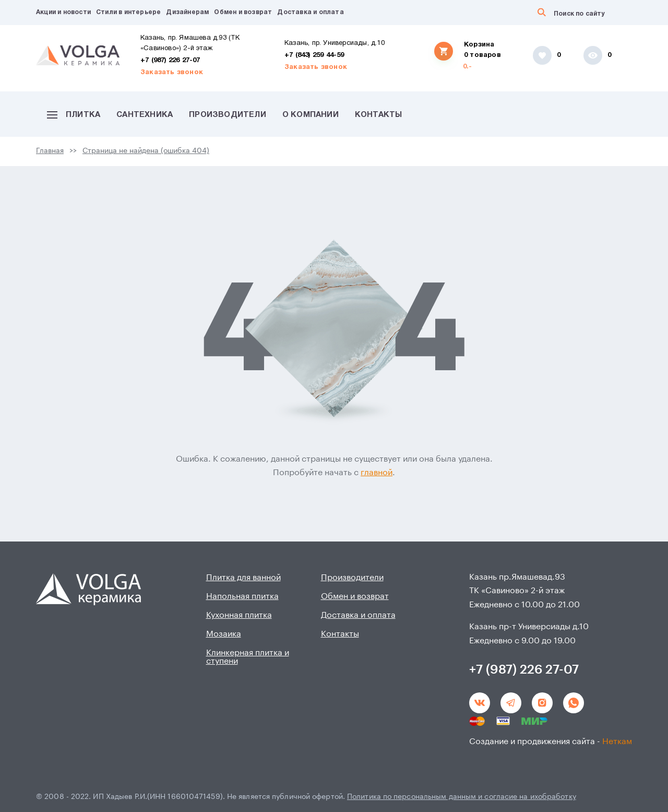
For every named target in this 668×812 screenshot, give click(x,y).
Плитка (74, 115)
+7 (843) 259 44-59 (314, 55)
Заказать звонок (172, 73)
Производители (228, 115)
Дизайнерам (187, 12)
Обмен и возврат (243, 12)
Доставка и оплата (310, 12)
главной (377, 473)
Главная (50, 151)
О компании (311, 115)
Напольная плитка (242, 596)
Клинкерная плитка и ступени (248, 657)
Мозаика (224, 634)
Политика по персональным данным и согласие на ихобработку (462, 797)
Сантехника (145, 115)
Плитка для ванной (243, 578)
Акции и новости (63, 12)
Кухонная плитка (239, 615)
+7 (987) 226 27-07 (170, 61)
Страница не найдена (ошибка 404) (146, 151)
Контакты (379, 115)
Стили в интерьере (128, 12)
